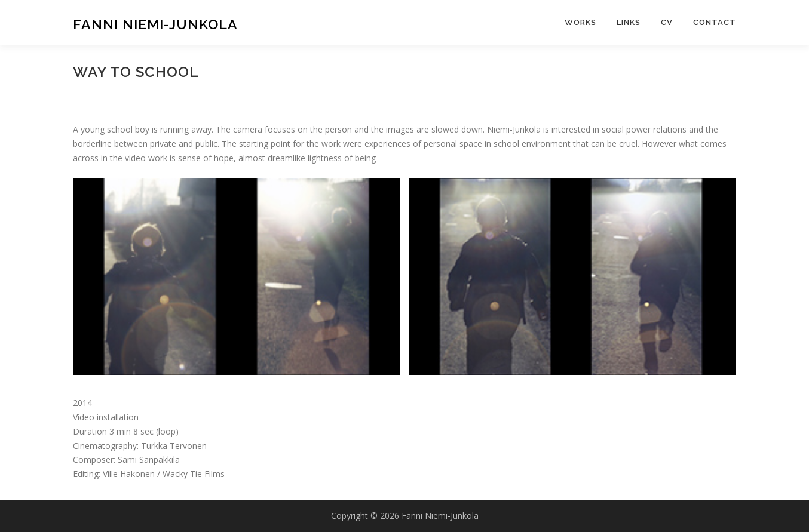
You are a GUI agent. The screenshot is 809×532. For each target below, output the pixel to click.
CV (667, 22)
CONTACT (715, 22)
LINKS (629, 22)
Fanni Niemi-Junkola (155, 24)
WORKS (580, 22)
